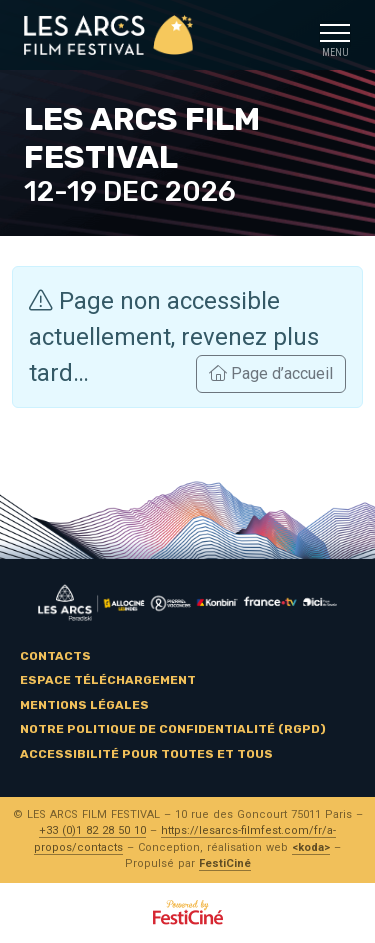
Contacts (55, 656)
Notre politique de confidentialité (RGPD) (173, 729)
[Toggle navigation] (335, 35)
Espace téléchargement (108, 680)
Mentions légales (84, 705)
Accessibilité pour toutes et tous (146, 754)
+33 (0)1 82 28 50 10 (92, 830)
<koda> (311, 847)
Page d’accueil (271, 373)
